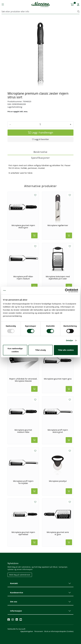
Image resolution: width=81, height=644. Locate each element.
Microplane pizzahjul (58, 481)
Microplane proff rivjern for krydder (23, 482)
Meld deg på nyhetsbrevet (20, 575)
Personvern (39, 631)
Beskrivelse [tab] (40, 152)
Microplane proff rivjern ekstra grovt (58, 431)
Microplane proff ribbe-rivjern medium (23, 278)
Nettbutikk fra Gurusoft (16, 629)
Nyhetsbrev (13, 563)
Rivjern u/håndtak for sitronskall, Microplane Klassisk (23, 380)
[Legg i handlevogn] (40, 133)
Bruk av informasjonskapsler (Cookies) (59, 631)
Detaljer (70, 340)
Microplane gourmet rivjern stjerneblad (23, 533)
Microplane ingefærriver (58, 225)
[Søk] (40, 12)
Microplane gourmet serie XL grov (58, 533)
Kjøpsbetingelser (27, 631)
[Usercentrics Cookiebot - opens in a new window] (67, 290)
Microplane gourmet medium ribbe (23, 431)
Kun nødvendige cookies (15, 350)
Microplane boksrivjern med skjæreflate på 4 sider (58, 278)
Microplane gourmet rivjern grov (58, 379)
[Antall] (40, 124)
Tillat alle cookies (66, 350)
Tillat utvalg (40, 350)
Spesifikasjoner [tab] (40, 158)
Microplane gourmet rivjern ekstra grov (23, 226)
